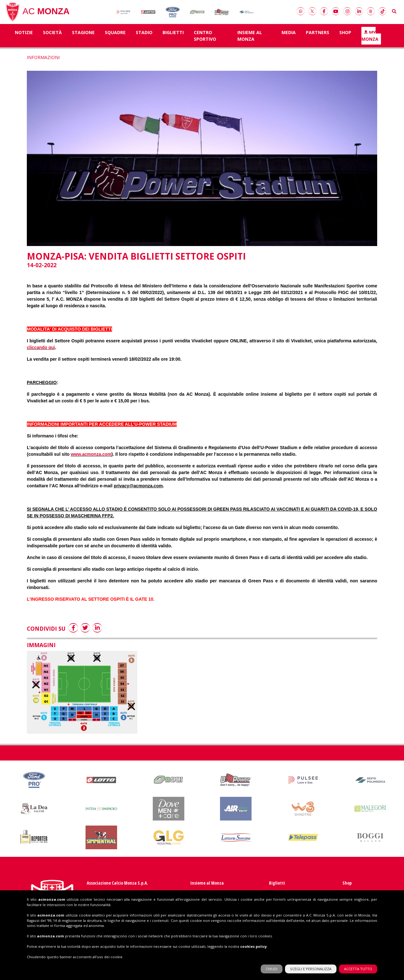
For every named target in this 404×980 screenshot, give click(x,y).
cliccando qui (41, 351)
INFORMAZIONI (43, 61)
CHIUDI (272, 961)
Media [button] (289, 36)
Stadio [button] (144, 36)
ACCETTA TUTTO (358, 961)
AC (37, 14)
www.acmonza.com (91, 458)
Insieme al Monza (250, 39)
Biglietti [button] (173, 36)
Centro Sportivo (205, 39)
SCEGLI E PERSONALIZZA (311, 961)
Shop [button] (345, 36)
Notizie (24, 36)
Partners (318, 36)
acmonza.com (52, 891)
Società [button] (52, 36)
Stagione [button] (83, 36)
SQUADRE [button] (115, 36)
